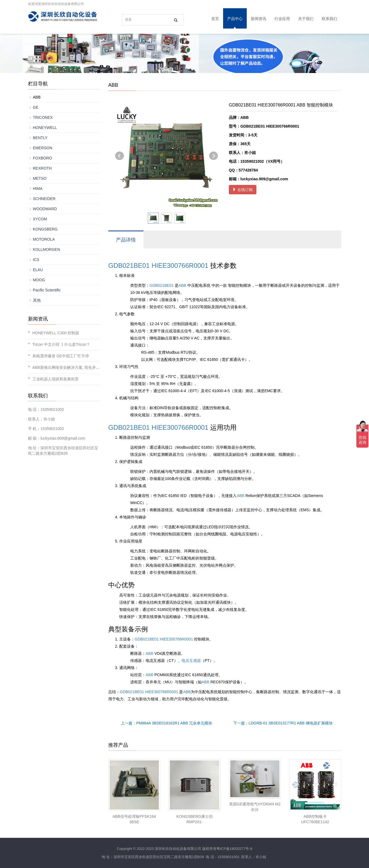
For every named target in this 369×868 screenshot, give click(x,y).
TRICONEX (43, 117)
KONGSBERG (45, 229)
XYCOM (40, 219)
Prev (120, 156)
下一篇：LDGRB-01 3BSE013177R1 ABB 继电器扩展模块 (283, 723)
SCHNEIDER (44, 199)
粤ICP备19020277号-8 (234, 849)
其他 (37, 300)
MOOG (39, 280)
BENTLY (40, 138)
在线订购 (243, 190)
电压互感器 (191, 661)
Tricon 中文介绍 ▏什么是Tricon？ (61, 344)
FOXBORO (43, 158)
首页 (215, 19)
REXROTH (42, 168)
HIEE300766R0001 (180, 266)
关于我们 (306, 19)
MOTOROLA (44, 239)
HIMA (38, 189)
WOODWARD (45, 209)
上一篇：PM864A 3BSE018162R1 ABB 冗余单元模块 (167, 723)
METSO (40, 178)
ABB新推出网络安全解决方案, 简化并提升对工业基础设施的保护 (87, 367)
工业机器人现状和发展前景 (56, 379)
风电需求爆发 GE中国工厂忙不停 (61, 356)
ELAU (38, 270)
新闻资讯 (259, 19)
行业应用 (282, 19)
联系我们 (329, 19)
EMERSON (43, 148)
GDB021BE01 (129, 266)
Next (213, 156)
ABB (182, 285)
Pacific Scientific (47, 290)
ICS (36, 260)
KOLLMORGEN (47, 249)
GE (36, 107)
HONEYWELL (45, 128)
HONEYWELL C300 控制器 (56, 333)
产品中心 (235, 19)
